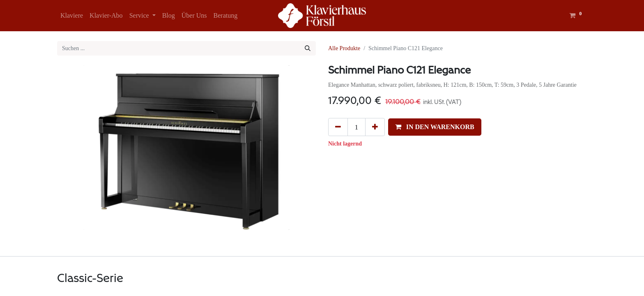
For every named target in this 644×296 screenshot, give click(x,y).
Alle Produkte (344, 48)
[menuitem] (72, 16)
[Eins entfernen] (338, 127)
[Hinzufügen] (375, 127)
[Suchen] (308, 48)
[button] (435, 127)
